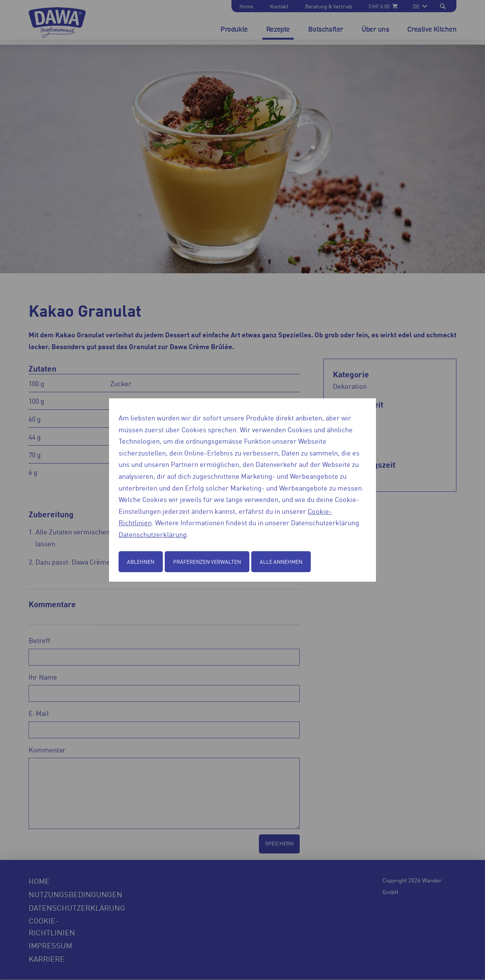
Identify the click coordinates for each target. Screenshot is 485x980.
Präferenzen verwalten (207, 561)
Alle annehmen (281, 561)
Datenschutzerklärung (153, 534)
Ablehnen (141, 561)
